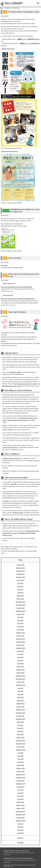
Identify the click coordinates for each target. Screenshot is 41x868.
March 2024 (20, 630)
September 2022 (20, 685)
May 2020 (20, 759)
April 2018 (20, 833)
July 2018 (20, 824)
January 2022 (20, 707)
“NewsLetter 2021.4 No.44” (10, 447)
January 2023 (20, 673)
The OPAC (14, 484)
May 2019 (20, 796)
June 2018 (20, 827)
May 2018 (20, 830)
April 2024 (20, 627)
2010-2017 (20, 838)
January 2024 (20, 636)
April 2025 (20, 593)
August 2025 (20, 580)
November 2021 (20, 713)
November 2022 (20, 679)
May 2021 (20, 728)
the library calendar (16, 372)
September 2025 (20, 577)
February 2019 (20, 805)
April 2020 (20, 762)
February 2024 (20, 633)
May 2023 (20, 660)
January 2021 (20, 737)
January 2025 (20, 599)
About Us (8, 8)
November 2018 (20, 815)
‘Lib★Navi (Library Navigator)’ (12, 458)
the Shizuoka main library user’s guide (25, 384)
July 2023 (20, 654)
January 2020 (20, 771)
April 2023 (20, 663)
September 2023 (20, 648)
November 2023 (20, 642)
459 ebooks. (4, 265)
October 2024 (20, 608)
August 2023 (20, 651)
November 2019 (20, 778)
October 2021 (20, 716)
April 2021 (20, 731)
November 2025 (20, 571)
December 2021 (20, 710)
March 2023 (20, 667)
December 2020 (20, 741)
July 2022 (20, 688)
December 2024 (20, 602)
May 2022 (20, 694)
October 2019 (20, 781)
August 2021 (20, 722)
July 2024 (20, 617)
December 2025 (20, 568)
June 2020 (20, 756)
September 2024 (20, 611)
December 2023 (20, 639)
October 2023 (20, 645)
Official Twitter (19, 513)
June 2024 (20, 620)
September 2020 (20, 750)
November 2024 (20, 605)
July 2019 (20, 790)
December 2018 (20, 811)
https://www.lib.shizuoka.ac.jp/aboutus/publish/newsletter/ (18, 299)
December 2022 (20, 676)
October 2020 (20, 747)
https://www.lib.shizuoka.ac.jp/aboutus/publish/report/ (17, 287)
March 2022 (20, 700)
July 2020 (20, 753)
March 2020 (20, 765)
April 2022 (20, 697)
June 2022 (20, 691)
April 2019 (20, 799)
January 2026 (20, 565)
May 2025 (20, 590)
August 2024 (20, 614)
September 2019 (20, 784)
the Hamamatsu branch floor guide (17, 420)
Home (2, 8)
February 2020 (20, 768)
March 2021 (20, 734)
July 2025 (20, 583)
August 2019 (20, 787)
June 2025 (20, 586)
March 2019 (20, 802)
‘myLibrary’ (6, 501)
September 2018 (20, 821)
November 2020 (20, 744)
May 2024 (20, 623)
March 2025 (20, 596)
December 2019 (20, 774)
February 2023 (20, 670)
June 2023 (20, 657)
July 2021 (20, 725)
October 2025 (20, 574)
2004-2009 (20, 843)
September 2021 (20, 719)
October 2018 (20, 818)
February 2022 (20, 704)
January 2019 (20, 808)
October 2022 (20, 682)
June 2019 (20, 793)
